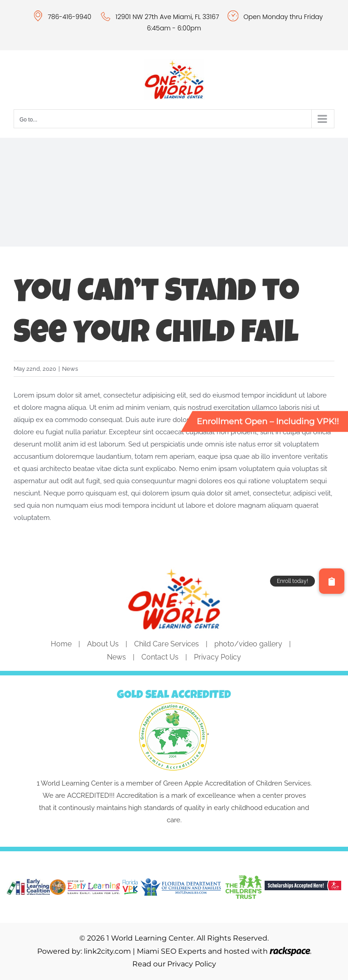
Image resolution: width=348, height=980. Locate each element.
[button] (332, 581)
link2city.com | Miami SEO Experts (145, 951)
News (70, 369)
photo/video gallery (248, 644)
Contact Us (160, 657)
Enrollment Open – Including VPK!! (268, 421)
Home (61, 644)
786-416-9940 (71, 17)
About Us (103, 644)
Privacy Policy (217, 657)
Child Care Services (167, 644)
